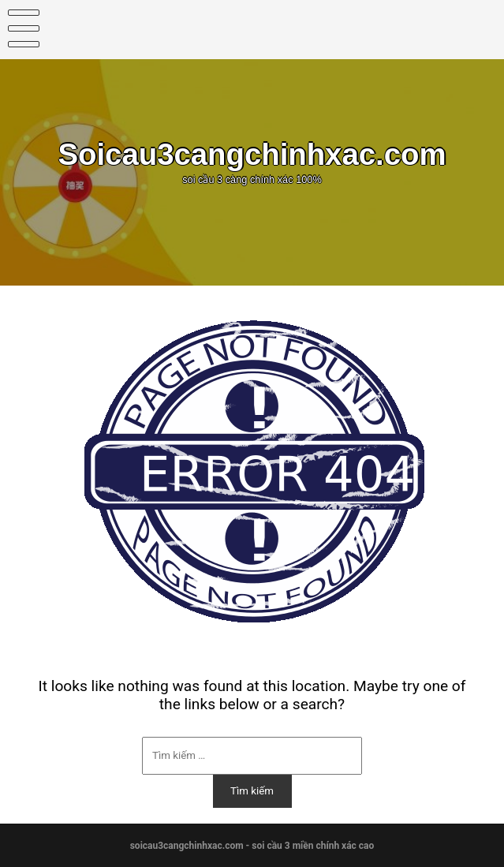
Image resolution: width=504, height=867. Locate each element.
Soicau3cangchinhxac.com (252, 154)
